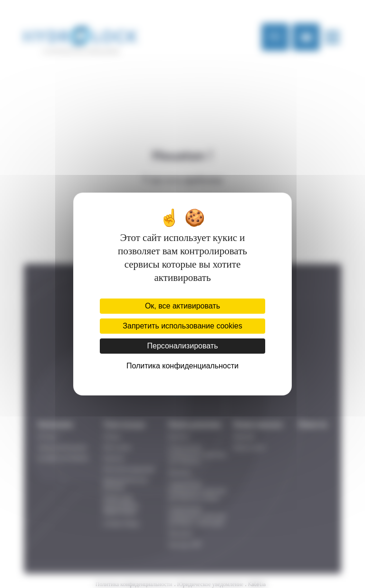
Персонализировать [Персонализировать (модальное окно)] (182, 346)
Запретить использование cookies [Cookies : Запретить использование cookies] (182, 326)
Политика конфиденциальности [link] (182, 366)
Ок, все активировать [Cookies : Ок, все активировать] (182, 306)
